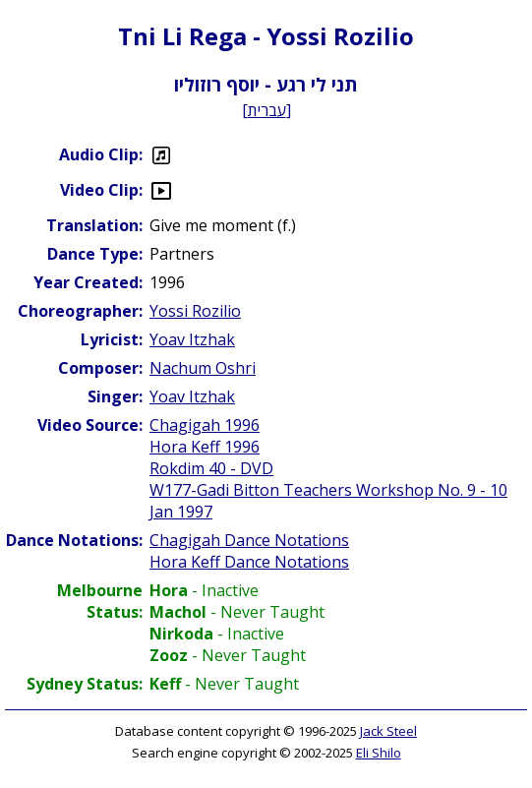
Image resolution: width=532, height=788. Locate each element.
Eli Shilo (379, 753)
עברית (267, 110)
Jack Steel (388, 731)
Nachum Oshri (203, 368)
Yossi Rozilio (195, 311)
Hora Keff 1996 (205, 447)
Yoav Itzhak (192, 339)
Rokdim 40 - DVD (211, 468)
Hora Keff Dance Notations (249, 562)
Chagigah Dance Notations (249, 540)
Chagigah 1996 (205, 425)
